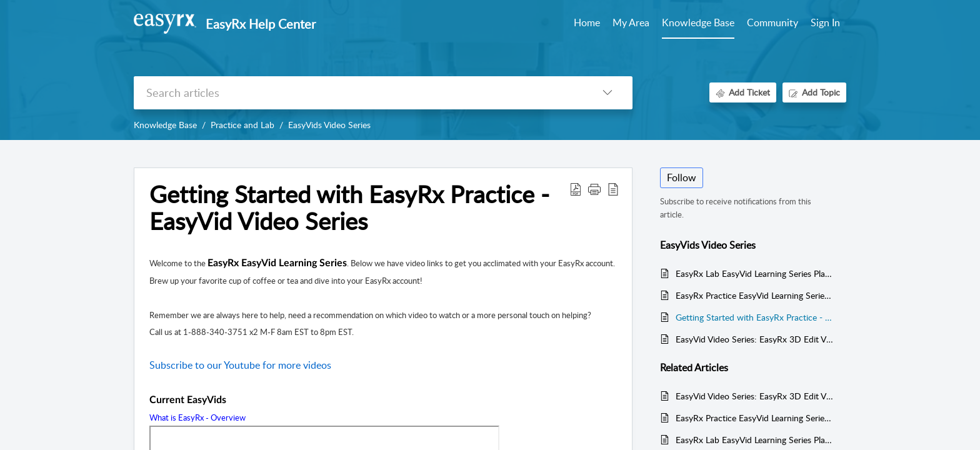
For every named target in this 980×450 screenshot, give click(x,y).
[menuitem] (825, 24)
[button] (594, 189)
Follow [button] (682, 177)
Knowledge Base (165, 125)
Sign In (825, 22)
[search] (358, 93)
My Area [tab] (631, 22)
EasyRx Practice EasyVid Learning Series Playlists (755, 295)
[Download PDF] (576, 189)
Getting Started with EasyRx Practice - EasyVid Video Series (349, 208)
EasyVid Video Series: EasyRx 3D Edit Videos (755, 339)
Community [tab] (772, 22)
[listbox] (607, 93)
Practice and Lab (242, 125)
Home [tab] (587, 22)
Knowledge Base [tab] (698, 22)
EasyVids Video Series (329, 125)
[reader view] (613, 189)
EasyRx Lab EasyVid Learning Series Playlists (755, 273)
